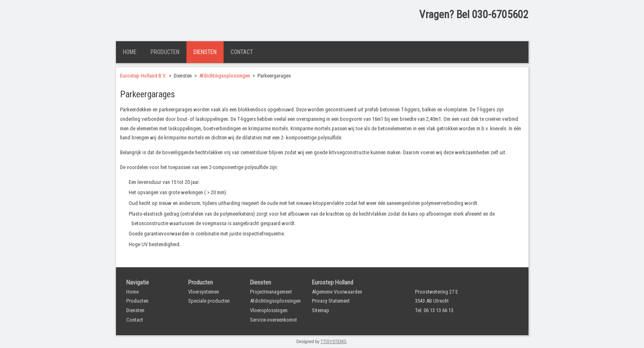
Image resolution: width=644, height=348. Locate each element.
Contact (242, 52)
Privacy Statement (331, 301)
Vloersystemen (204, 292)
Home (130, 52)
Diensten (205, 52)
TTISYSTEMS (334, 342)
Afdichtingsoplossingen (225, 76)
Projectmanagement (271, 292)
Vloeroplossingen (269, 310)
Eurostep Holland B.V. (143, 76)
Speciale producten (209, 301)
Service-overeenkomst (274, 320)
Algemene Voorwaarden (337, 292)
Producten (165, 52)
